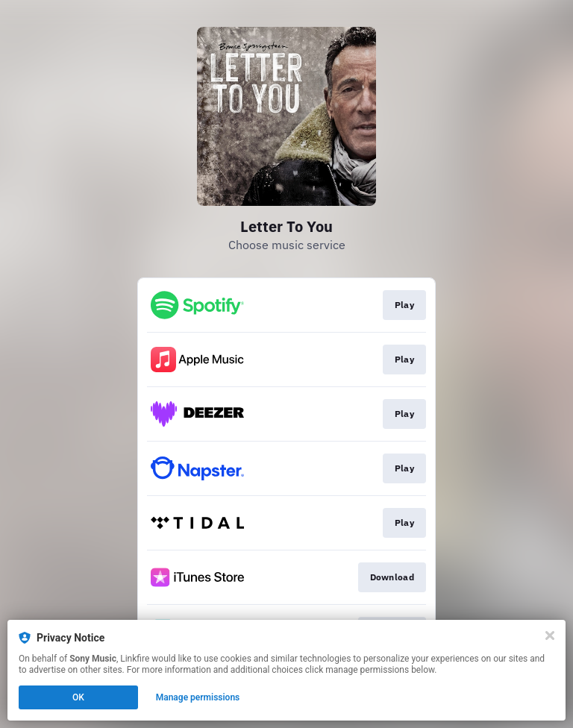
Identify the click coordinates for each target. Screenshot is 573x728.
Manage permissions (198, 697)
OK (78, 697)
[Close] (550, 636)
